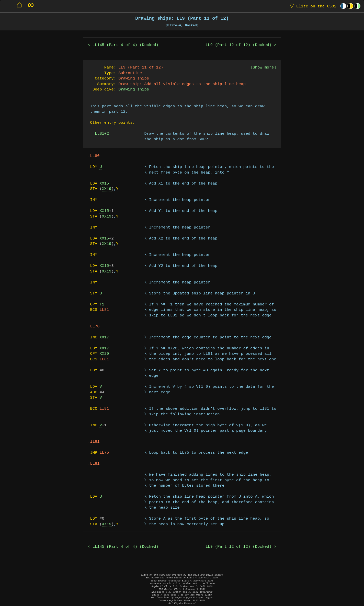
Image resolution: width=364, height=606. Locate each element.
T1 (102, 305)
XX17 (104, 338)
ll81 (104, 409)
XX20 (104, 354)
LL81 (104, 310)
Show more (263, 68)
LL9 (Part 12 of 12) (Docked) (238, 45)
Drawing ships (134, 90)
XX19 (107, 189)
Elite (312, 6)
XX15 (104, 184)
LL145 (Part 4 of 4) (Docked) (126, 45)
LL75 (104, 453)
